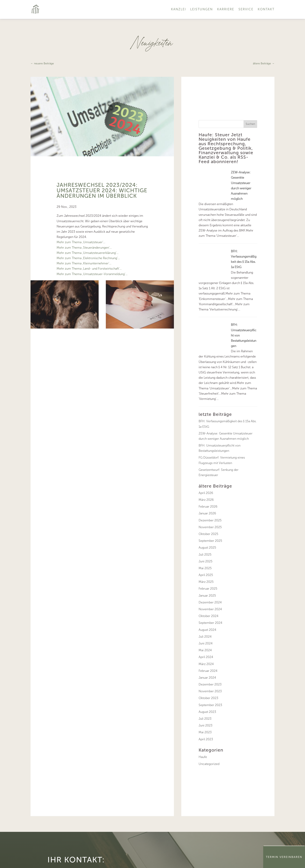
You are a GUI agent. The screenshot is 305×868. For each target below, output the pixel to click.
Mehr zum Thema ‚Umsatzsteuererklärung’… (88, 253)
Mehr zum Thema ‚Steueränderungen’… (84, 248)
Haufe (203, 757)
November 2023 (210, 691)
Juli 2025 (205, 555)
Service (246, 9)
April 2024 (206, 657)
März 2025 (206, 582)
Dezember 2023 (210, 684)
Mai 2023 (205, 732)
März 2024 (206, 664)
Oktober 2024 (209, 616)
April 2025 (206, 575)
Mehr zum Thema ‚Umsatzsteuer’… (81, 242)
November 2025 (210, 527)
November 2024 (210, 609)
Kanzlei (178, 9)
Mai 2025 (205, 568)
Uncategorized (209, 764)
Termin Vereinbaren (284, 857)
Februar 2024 (208, 671)
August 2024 (207, 630)
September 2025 (210, 541)
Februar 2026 (208, 507)
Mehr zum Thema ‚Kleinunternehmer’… (84, 263)
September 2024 (210, 623)
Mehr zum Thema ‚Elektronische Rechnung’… (88, 258)
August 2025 (207, 548)
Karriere (226, 9)
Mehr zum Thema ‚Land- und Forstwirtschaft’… (89, 269)
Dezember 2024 (210, 602)
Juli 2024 (205, 637)
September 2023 (210, 705)
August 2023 (207, 712)
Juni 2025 (206, 561)
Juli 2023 (205, 719)
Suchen (250, 124)
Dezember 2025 (210, 520)
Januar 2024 (207, 678)
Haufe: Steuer (214, 135)
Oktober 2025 (208, 534)
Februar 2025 (208, 589)
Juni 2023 (206, 725)
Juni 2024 (206, 643)
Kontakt (266, 9)
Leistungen (202, 9)
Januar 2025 (207, 596)
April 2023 (206, 739)
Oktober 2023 (208, 698)
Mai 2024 (205, 650)
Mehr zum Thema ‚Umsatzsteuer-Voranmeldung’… (92, 274)
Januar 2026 (207, 513)
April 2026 (206, 493)
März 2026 (206, 500)
